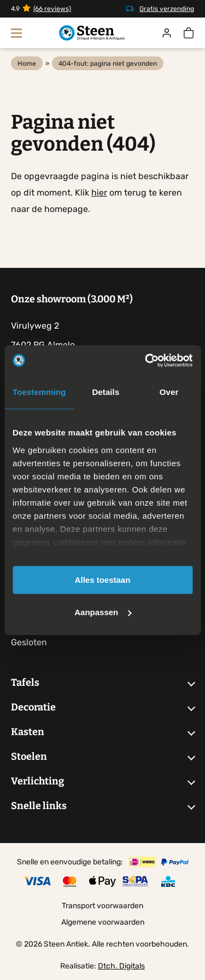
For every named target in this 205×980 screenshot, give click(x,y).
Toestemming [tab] (39, 392)
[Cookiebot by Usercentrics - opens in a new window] (146, 360)
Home (27, 64)
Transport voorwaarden (102, 906)
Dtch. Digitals (121, 966)
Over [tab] (169, 392)
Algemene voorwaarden (103, 922)
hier (99, 193)
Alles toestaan (103, 580)
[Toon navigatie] (16, 33)
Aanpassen (103, 612)
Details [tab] (106, 392)
